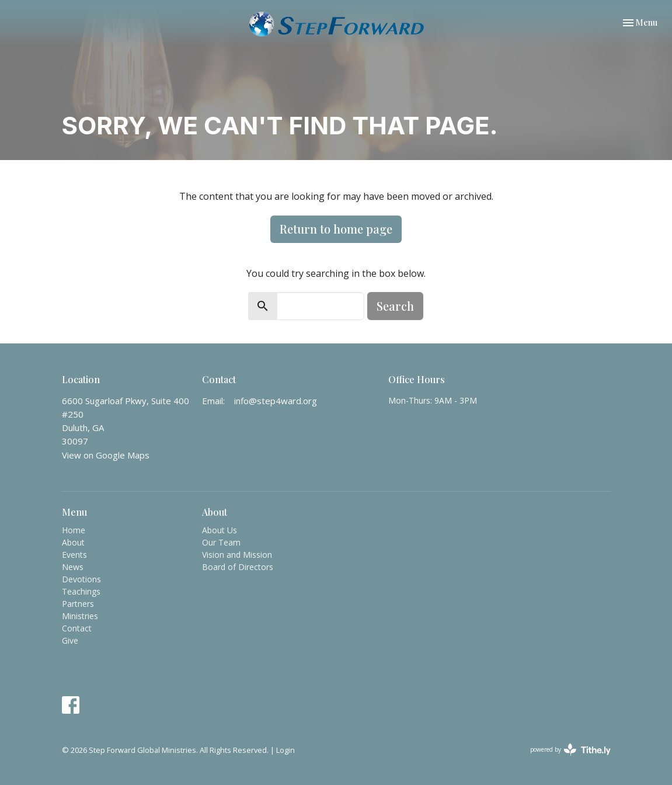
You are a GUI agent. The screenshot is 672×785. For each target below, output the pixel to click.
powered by (570, 750)
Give (70, 640)
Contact (77, 628)
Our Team (221, 542)
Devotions (81, 579)
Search (395, 306)
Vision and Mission (237, 555)
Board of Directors (238, 567)
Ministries (80, 616)
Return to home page (336, 229)
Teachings (81, 591)
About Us (220, 530)
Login (285, 750)
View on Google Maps (106, 455)
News (73, 567)
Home (74, 530)
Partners (78, 604)
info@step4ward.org (276, 401)
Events (74, 555)
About (73, 542)
